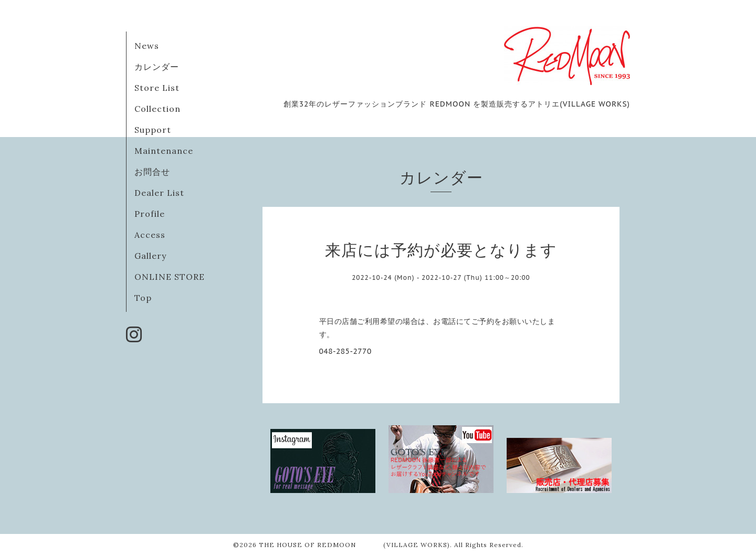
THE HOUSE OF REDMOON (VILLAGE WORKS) (354, 545)
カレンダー (157, 67)
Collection (157, 109)
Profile (150, 214)
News (147, 46)
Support (153, 130)
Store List (157, 88)
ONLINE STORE (170, 277)
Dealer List (159, 193)
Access (150, 235)
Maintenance (164, 151)
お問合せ (152, 172)
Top (143, 298)
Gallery (150, 256)
